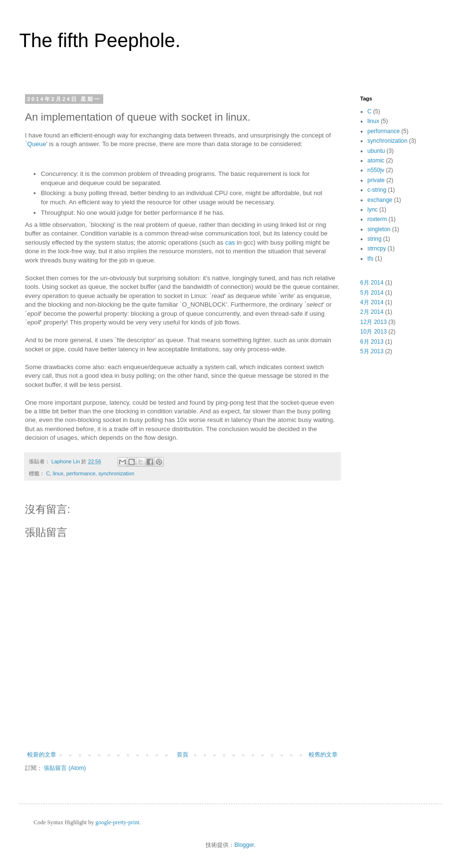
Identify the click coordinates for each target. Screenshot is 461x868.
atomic (376, 161)
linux (58, 473)
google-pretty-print (117, 822)
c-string (377, 190)
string (374, 239)
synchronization (116, 473)
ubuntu (376, 151)
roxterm (377, 219)
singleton (379, 229)
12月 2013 (373, 322)
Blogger (244, 845)
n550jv (376, 170)
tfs (370, 259)
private (376, 180)
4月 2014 (372, 302)
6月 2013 (372, 342)
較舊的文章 (323, 755)
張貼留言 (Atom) (65, 768)
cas (230, 242)
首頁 (182, 755)
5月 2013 (372, 351)
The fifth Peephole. (100, 40)
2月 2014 (372, 312)
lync (372, 210)
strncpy (377, 248)
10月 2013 (373, 332)
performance (81, 473)
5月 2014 (372, 293)
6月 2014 (372, 283)
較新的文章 (42, 755)
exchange (380, 200)
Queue (36, 144)
